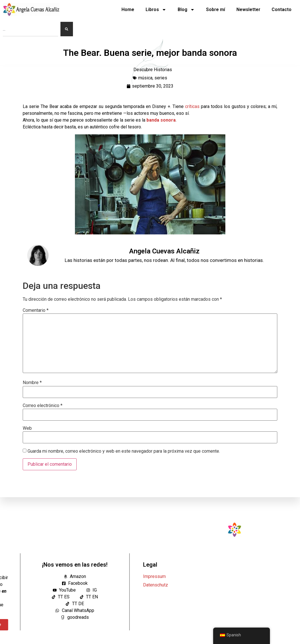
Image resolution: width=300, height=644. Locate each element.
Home (128, 9)
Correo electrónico (43, 406)
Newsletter (248, 9)
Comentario (36, 310)
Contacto (282, 9)
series (161, 78)
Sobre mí (216, 9)
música (145, 78)
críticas (193, 106)
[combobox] (31, 29)
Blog (186, 10)
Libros (156, 10)
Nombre (32, 383)
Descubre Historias (153, 70)
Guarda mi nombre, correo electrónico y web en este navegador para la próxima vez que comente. (124, 451)
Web (27, 428)
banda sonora (161, 120)
